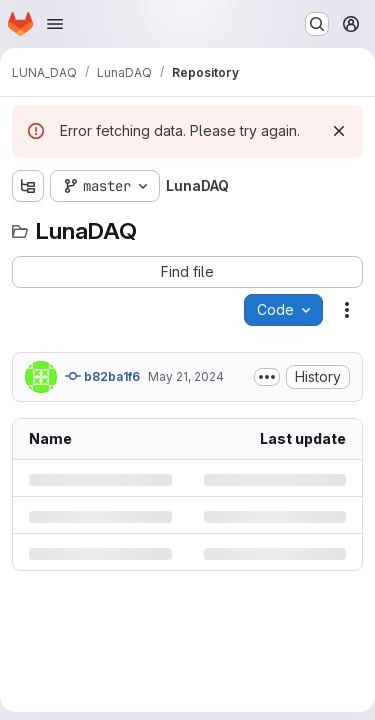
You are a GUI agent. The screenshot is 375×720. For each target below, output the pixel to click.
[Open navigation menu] (55, 24)
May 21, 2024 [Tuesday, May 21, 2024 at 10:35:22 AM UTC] (186, 376)
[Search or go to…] (317, 24)
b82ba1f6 (102, 376)
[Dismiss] (339, 131)
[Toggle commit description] (267, 377)
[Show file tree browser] (28, 186)
